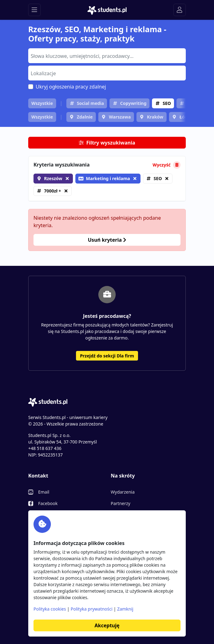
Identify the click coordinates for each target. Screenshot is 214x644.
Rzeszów (53, 178)
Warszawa (120, 117)
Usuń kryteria (107, 240)
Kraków (155, 117)
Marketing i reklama (104, 178)
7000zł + (53, 191)
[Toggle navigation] (34, 10)
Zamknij (125, 609)
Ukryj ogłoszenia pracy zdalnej (71, 87)
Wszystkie (42, 103)
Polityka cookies (50, 609)
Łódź (185, 117)
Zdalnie (85, 117)
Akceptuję (107, 625)
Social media (91, 103)
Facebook (48, 503)
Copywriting (133, 103)
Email (44, 492)
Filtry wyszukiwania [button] (107, 143)
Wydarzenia (123, 492)
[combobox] (107, 56)
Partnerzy (120, 503)
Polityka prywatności (92, 609)
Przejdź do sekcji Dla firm (107, 356)
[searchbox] (106, 55)
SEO (167, 103)
